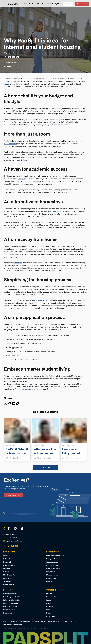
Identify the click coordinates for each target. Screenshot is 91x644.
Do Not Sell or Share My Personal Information (52, 621)
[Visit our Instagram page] (12, 546)
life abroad (26, 160)
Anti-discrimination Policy (12, 625)
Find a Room (28, 4)
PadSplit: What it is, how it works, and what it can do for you (17, 455)
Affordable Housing (16, 458)
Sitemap (6, 621)
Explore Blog (45, 467)
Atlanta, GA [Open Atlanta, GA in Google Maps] (9, 534)
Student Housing (10, 62)
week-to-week (53, 122)
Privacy (14, 621)
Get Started (82, 4)
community (36, 249)
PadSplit (7, 84)
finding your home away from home (29, 389)
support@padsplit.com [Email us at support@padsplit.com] (12, 541)
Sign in (68, 4)
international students (41, 300)
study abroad (49, 227)
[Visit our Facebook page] (4, 546)
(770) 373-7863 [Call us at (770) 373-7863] (10, 538)
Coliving (7, 222)
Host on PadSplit (52, 4)
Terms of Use (75, 621)
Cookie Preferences (26, 621)
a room (12, 335)
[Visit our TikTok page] (16, 546)
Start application (14, 495)
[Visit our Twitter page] (8, 546)
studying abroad (10, 144)
